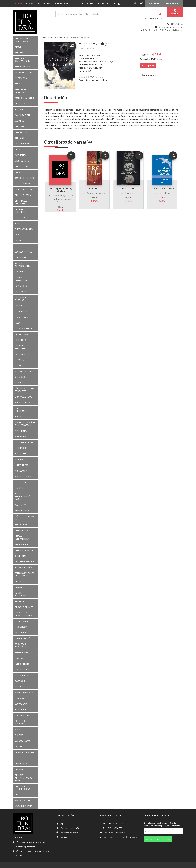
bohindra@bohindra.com (171, 27)
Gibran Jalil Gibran (97, 193)
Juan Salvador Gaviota (162, 188)
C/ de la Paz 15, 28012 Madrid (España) (163, 30)
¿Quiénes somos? (66, 824)
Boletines (104, 3)
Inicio (19, 3)
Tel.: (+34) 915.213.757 (113, 824)
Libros (30, 3)
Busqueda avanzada (154, 18)
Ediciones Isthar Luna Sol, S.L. (102, 61)
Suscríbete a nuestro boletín (158, 839)
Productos (44, 3)
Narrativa (64, 37)
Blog (117, 3)
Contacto (63, 837)
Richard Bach (164, 193)
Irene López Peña (87, 49)
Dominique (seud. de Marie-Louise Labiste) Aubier (61, 199)
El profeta (94, 188)
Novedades (62, 3)
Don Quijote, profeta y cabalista (60, 190)
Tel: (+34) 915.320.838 (113, 828)
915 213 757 (177, 24)
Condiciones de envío (68, 828)
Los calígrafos (128, 188)
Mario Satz (131, 193)
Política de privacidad (67, 832)
